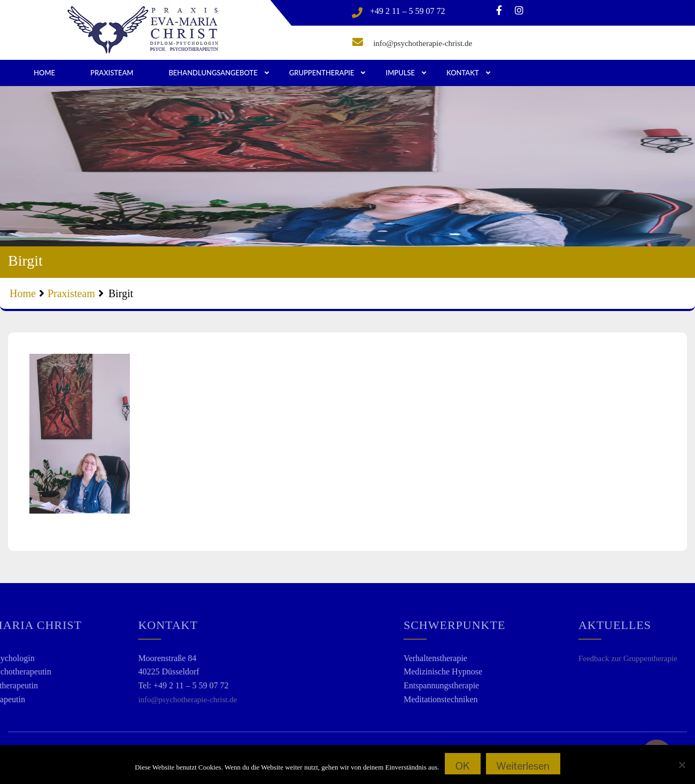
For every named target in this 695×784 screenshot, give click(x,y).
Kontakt (463, 73)
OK (463, 766)
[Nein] (682, 765)
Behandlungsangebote (213, 73)
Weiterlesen (523, 766)
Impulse (400, 73)
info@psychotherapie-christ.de (423, 43)
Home (44, 73)
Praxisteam (112, 73)
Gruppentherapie (322, 73)
